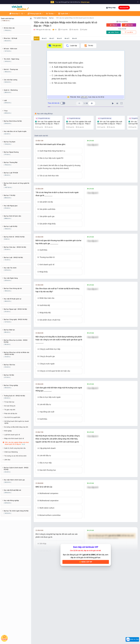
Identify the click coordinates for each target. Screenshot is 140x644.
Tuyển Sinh (64, 14)
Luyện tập (72, 46)
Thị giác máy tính (10, 410)
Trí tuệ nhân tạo (9, 402)
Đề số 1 (37, 38)
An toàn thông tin (10, 406)
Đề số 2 (44, 38)
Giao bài (129, 25)
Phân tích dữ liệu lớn (11, 414)
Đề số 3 (52, 38)
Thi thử (89, 46)
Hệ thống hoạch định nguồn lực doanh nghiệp (17, 422)
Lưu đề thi (129, 32)
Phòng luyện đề (35, 14)
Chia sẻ (114, 25)
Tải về (114, 32)
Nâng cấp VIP (86, 562)
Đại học (51, 18)
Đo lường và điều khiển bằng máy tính (16, 427)
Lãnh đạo (7, 460)
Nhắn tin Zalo (132, 639)
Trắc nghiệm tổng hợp (40, 18)
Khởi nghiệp (8, 431)
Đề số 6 (75, 38)
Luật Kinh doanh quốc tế (12, 435)
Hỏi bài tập (4, 638)
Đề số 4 (59, 38)
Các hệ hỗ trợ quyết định (12, 417)
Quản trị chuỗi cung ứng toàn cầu (15, 448)
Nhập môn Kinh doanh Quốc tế (14, 438)
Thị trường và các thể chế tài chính (15, 456)
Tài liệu (51, 14)
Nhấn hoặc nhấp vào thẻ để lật (86, 97)
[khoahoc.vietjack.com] (20, 8)
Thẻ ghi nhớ (55, 46)
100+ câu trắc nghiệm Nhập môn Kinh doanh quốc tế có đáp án (75, 18)
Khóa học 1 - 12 (17, 14)
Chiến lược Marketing (11, 452)
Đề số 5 (67, 38)
